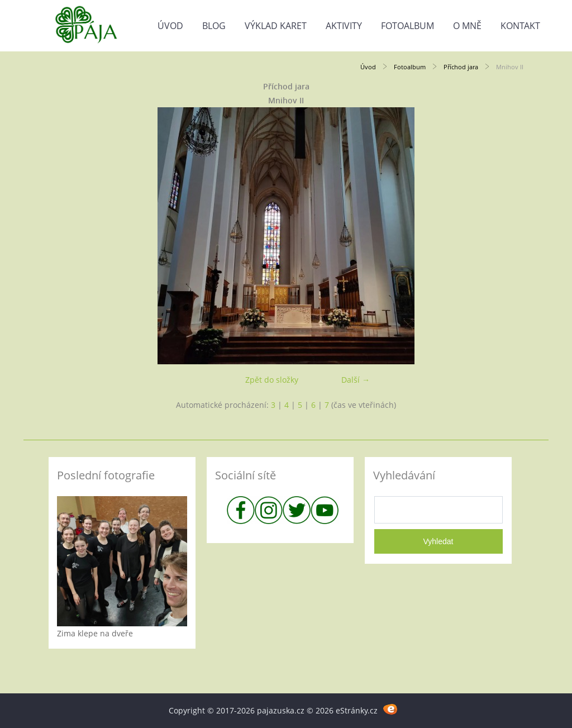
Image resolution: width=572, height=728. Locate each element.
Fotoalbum (407, 26)
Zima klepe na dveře (95, 633)
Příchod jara (461, 67)
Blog (214, 26)
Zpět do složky (272, 380)
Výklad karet (276, 26)
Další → (356, 380)
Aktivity (344, 26)
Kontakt (520, 26)
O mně (467, 26)
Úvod (170, 26)
